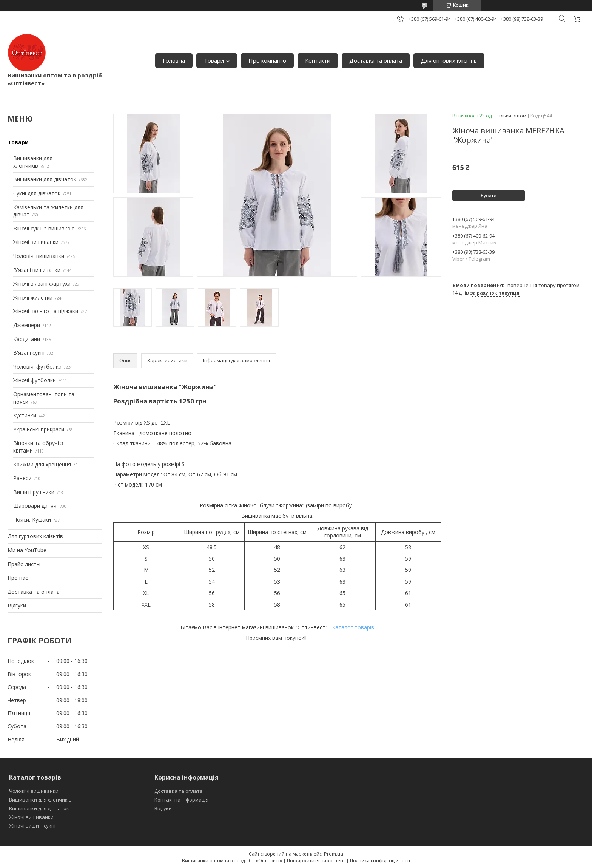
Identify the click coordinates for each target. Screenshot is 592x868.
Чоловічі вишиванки (39, 256)
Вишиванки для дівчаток (45, 179)
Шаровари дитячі (35, 506)
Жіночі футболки (35, 380)
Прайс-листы (24, 564)
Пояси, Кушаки (32, 520)
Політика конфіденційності (380, 861)
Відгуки (17, 605)
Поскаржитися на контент (316, 861)
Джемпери (27, 325)
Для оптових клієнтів (449, 60)
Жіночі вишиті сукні (32, 826)
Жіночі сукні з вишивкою (44, 228)
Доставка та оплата (376, 60)
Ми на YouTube (27, 550)
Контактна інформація (181, 800)
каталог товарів (353, 627)
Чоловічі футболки (37, 367)
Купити (489, 195)
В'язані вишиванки (37, 270)
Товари (214, 60)
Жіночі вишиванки (36, 242)
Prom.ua (334, 854)
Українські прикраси (39, 429)
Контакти (318, 60)
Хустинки (25, 415)
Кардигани (27, 339)
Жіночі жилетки (33, 297)
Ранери (22, 478)
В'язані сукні (29, 353)
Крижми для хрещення (42, 464)
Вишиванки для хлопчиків (33, 162)
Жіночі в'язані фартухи (42, 283)
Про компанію (267, 60)
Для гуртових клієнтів (35, 536)
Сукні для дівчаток (37, 193)
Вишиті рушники (34, 492)
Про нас (18, 578)
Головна (174, 60)
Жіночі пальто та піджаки (46, 311)
